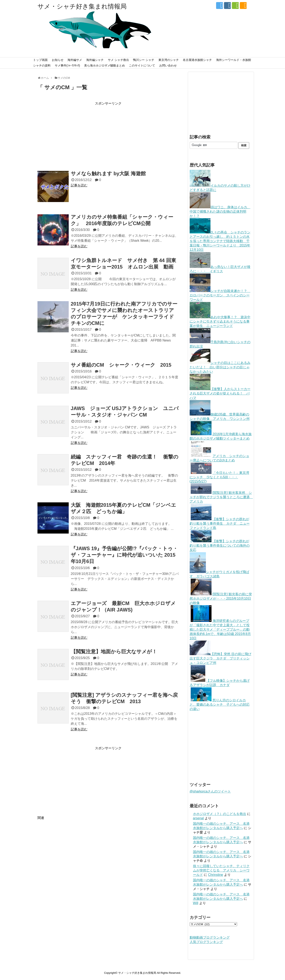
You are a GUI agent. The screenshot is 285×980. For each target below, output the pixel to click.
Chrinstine (215, 875)
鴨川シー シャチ (144, 60)
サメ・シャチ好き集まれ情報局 (82, 6)
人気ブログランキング (206, 942)
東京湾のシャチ (169, 60)
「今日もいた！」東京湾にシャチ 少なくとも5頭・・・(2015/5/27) (219, 477)
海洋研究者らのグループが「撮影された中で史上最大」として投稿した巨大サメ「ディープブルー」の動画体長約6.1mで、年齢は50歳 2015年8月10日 (220, 629)
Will (196, 903)
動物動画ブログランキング (210, 937)
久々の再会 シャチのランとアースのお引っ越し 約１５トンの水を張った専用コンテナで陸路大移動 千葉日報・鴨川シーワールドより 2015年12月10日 (220, 241)
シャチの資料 (42, 65)
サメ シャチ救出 (118, 60)
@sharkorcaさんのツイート (210, 791)
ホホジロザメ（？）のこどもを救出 (220, 814)
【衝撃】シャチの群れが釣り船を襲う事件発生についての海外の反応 (220, 545)
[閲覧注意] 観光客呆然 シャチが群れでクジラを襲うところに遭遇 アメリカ (221, 497)
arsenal (198, 818)
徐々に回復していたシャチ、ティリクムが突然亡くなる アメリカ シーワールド (221, 870)
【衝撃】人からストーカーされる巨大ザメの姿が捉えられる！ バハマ (220, 393)
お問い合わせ (168, 65)
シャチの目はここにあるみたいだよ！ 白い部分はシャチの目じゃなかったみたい (220, 367)
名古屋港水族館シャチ (197, 60)
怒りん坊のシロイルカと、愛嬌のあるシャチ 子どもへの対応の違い (220, 704)
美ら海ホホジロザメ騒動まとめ (105, 65)
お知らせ (58, 60)
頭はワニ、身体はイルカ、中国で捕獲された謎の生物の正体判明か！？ (220, 211)
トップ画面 (40, 60)
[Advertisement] (108, 135)
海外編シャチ (95, 60)
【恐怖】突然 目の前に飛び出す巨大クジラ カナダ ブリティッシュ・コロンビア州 (220, 658)
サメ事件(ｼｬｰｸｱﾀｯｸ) (67, 65)
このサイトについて (142, 65)
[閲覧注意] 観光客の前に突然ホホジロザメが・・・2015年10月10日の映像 (221, 598)
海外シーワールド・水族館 (234, 60)
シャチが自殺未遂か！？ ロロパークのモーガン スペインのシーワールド (220, 295)
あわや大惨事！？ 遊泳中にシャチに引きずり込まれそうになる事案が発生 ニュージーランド (220, 321)
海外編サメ (75, 60)
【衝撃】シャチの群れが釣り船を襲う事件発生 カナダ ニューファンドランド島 (220, 523)
